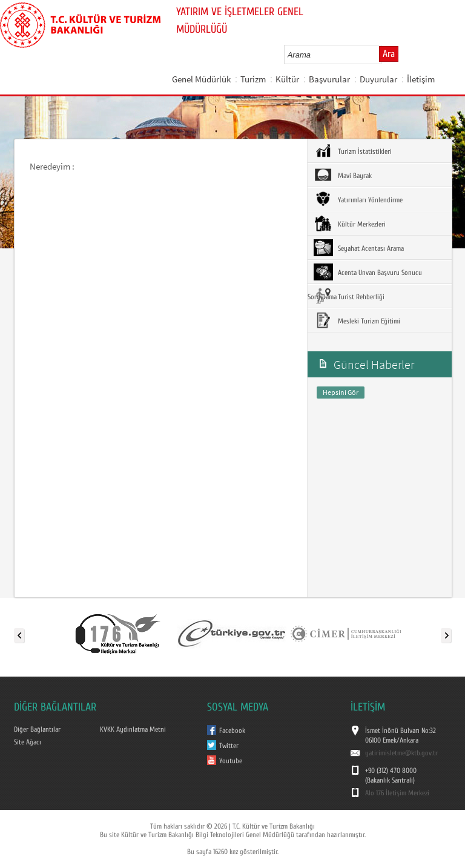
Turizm (253, 79)
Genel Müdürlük (201, 79)
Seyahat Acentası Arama (359, 248)
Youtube (231, 761)
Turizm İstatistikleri (353, 151)
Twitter (229, 746)
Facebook (232, 731)
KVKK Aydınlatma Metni (133, 729)
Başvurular (329, 79)
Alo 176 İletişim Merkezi (397, 793)
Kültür (287, 79)
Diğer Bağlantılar (37, 729)
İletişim (421, 79)
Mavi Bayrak (343, 175)
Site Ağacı (28, 742)
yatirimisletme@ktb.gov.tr (401, 753)
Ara (389, 54)
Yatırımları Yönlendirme (358, 199)
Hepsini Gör (341, 392)
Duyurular (378, 79)
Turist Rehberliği (349, 296)
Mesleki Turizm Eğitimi (357, 320)
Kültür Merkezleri (350, 224)
